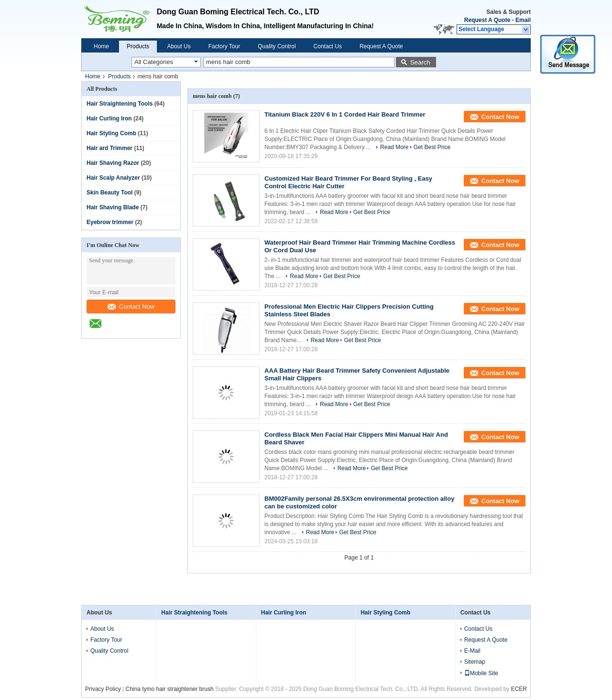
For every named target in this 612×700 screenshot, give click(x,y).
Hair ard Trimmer (109, 148)
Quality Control (277, 46)
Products (138, 46)
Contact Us (328, 46)
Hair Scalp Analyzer (113, 178)
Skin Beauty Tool (109, 193)
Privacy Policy (103, 689)
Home (101, 46)
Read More (394, 147)
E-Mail (472, 651)
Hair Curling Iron (109, 118)
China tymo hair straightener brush (169, 689)
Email (523, 20)
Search (420, 62)
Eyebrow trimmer (110, 222)
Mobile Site (481, 673)
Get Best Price (432, 147)
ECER (519, 689)
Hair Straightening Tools (120, 104)
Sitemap (475, 662)
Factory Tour (224, 46)
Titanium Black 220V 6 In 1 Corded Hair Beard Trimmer (345, 114)
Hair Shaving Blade (113, 207)
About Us (179, 46)
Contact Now (131, 307)
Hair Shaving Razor (113, 163)
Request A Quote (487, 20)
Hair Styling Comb (111, 133)
